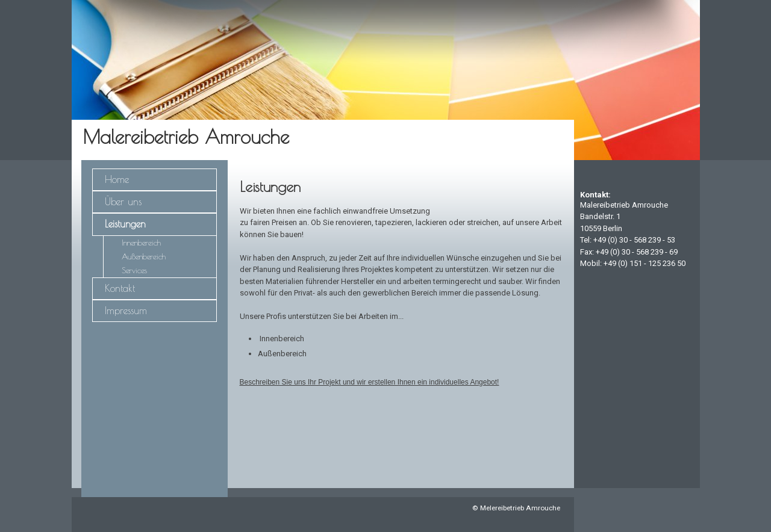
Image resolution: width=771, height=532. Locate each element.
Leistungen (125, 224)
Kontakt (120, 288)
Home (117, 179)
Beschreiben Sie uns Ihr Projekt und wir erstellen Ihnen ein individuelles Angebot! (370, 382)
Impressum (126, 311)
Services (134, 271)
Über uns (123, 202)
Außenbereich (144, 257)
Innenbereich (141, 243)
